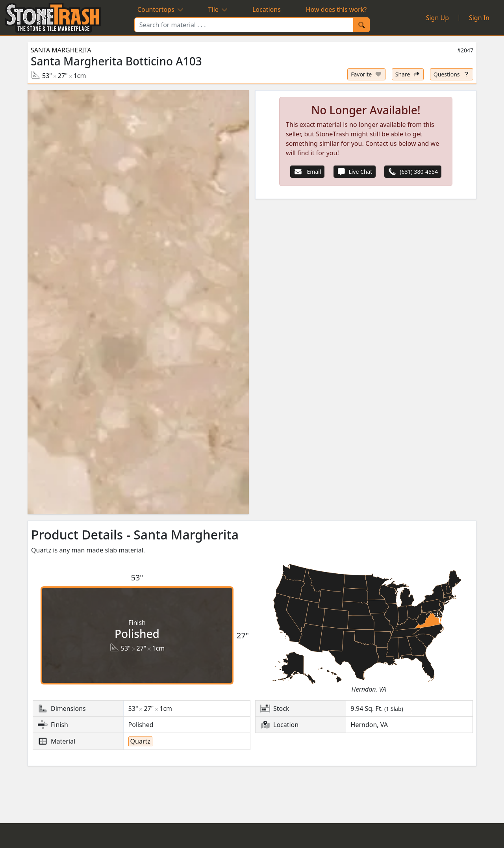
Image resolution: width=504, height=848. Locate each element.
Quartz (140, 741)
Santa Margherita (61, 50)
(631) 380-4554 (413, 172)
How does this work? (336, 9)
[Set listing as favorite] (366, 74)
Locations (267, 9)
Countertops (160, 9)
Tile (218, 9)
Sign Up (437, 18)
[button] (138, 302)
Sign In (479, 18)
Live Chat (355, 172)
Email (307, 172)
